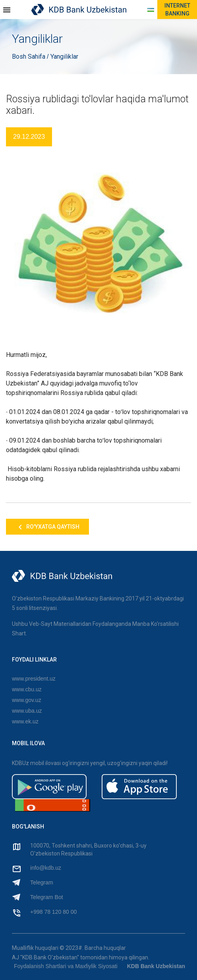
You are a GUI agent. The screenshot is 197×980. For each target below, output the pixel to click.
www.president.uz (34, 679)
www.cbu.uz (27, 689)
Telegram (42, 882)
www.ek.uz (25, 721)
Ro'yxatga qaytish (47, 527)
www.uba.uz (27, 711)
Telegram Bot (46, 897)
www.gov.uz (27, 700)
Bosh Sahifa (29, 57)
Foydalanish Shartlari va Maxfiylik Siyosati (66, 966)
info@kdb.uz (46, 868)
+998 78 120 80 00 (53, 912)
